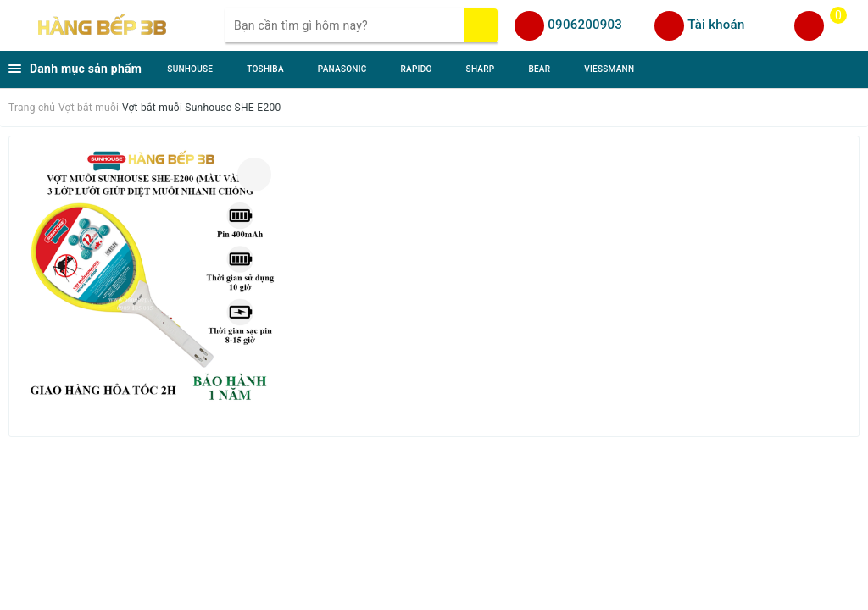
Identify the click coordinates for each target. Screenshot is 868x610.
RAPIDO (417, 69)
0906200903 (585, 25)
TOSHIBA (265, 69)
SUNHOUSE (190, 69)
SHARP (481, 69)
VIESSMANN (609, 69)
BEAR (539, 69)
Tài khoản (716, 25)
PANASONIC (342, 69)
